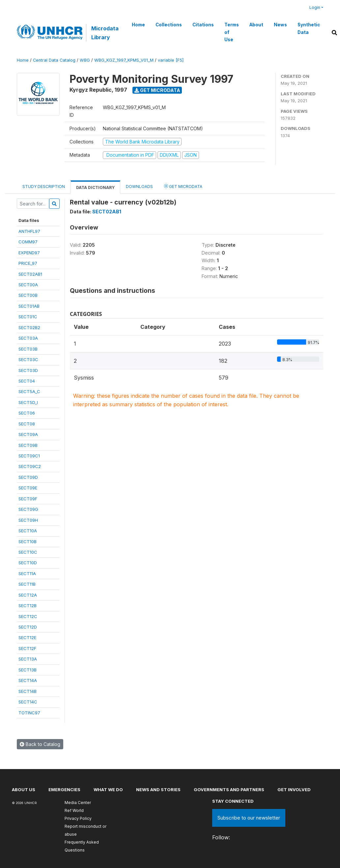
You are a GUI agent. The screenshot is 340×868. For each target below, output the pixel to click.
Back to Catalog (40, 744)
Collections (169, 25)
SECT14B (28, 691)
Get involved (294, 790)
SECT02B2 (29, 327)
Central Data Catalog (54, 60)
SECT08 (27, 424)
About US (24, 790)
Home (138, 25)
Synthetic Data (309, 28)
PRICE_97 (28, 263)
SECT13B (28, 670)
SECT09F (28, 499)
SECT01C (28, 317)
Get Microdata (157, 90)
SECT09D (28, 477)
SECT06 (27, 413)
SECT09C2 (30, 466)
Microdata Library (105, 33)
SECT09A (28, 434)
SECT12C (28, 616)
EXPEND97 (29, 253)
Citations (203, 25)
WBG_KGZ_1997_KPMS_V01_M (124, 60)
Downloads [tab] (139, 186)
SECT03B (28, 349)
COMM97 (28, 242)
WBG (85, 60)
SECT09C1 (29, 456)
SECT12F (27, 648)
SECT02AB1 (30, 274)
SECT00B (28, 295)
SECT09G (28, 509)
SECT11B (27, 584)
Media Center (78, 803)
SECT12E (27, 637)
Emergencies (64, 790)
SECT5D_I (28, 402)
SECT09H (28, 520)
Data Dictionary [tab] (95, 187)
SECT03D (28, 370)
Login (315, 7)
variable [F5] (171, 60)
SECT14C (28, 702)
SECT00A (28, 285)
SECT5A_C (29, 391)
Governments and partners (229, 790)
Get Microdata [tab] (183, 186)
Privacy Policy (78, 818)
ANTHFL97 (29, 231)
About (256, 25)
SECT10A (28, 531)
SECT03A (28, 338)
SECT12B (28, 605)
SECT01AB (29, 306)
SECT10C (28, 552)
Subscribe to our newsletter (249, 818)
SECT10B (28, 542)
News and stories (158, 790)
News (280, 25)
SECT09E (28, 488)
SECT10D (28, 563)
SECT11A (27, 573)
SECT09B (28, 445)
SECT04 (27, 381)
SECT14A (28, 680)
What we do (108, 790)
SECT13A (28, 659)
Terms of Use (232, 32)
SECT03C (28, 359)
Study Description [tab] (44, 186)
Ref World (74, 810)
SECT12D (28, 627)
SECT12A (28, 595)
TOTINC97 (29, 713)
